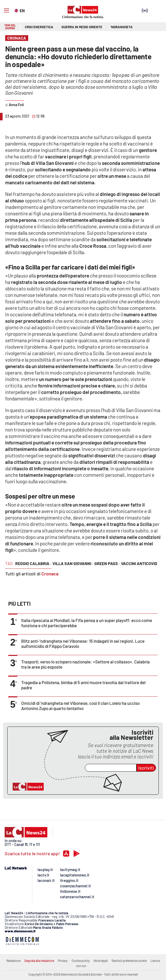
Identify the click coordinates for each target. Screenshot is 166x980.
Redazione (13, 961)
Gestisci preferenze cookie (129, 961)
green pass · (107, 563)
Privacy (63, 961)
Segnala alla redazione (39, 961)
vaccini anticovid (139, 563)
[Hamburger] (6, 11)
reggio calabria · (33, 563)
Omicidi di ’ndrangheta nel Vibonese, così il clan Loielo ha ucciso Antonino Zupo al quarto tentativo (80, 706)
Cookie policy (81, 961)
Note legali (101, 961)
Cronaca (50, 574)
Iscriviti (146, 768)
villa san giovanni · (73, 563)
